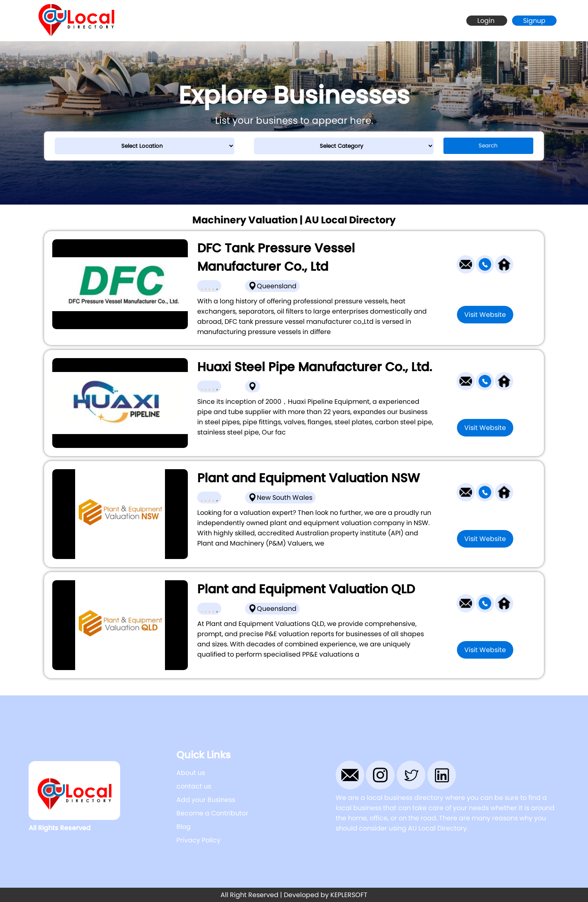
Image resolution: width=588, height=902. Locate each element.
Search (488, 146)
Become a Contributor (212, 813)
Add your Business (206, 800)
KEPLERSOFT (349, 895)
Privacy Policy (198, 840)
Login (487, 21)
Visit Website (485, 315)
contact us (194, 786)
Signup (534, 21)
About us (191, 773)
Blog (184, 827)
